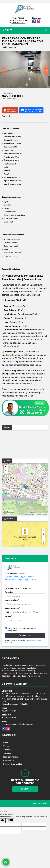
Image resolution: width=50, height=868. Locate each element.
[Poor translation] (10, 821)
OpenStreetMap (42, 514)
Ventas (6, 746)
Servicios (7, 753)
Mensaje (8, 616)
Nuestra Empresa (11, 757)
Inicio (6, 743)
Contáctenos (9, 760)
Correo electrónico (12, 600)
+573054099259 (20, 20)
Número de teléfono (12, 608)
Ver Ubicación (21, 537)
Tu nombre (9, 592)
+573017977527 (19, 23)
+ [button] (6, 467)
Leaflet (28, 514)
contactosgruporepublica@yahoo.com (21, 579)
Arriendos (7, 750)
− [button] (6, 471)
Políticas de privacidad (13, 764)
